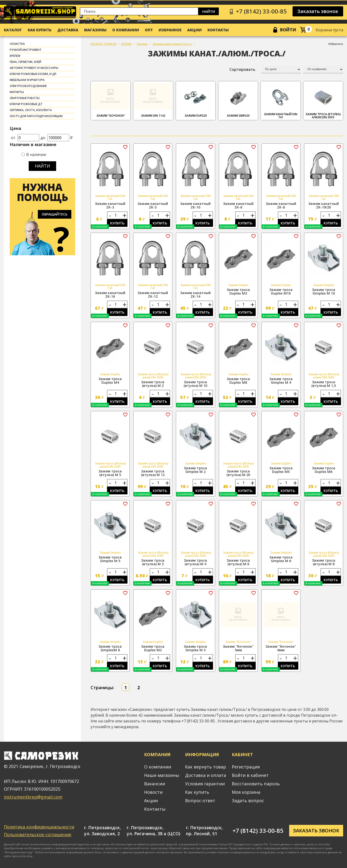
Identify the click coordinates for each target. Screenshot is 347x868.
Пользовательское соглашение (38, 834)
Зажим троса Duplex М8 (238, 381)
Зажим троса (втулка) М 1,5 (324, 384)
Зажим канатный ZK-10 (195, 205)
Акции (194, 30)
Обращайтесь (55, 214)
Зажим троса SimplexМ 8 (110, 648)
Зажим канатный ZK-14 (195, 295)
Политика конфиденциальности (39, 827)
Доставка (68, 30)
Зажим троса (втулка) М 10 (195, 384)
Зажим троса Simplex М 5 (110, 559)
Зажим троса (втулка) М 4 (195, 562)
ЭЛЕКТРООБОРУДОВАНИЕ (28, 86)
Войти (288, 30)
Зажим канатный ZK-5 (153, 205)
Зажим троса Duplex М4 (110, 381)
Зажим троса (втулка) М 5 (110, 473)
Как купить (40, 30)
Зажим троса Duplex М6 (324, 470)
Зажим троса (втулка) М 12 (153, 473)
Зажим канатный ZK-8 (281, 205)
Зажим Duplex (196, 100)
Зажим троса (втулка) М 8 (324, 562)
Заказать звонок (318, 11)
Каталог (13, 30)
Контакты (218, 30)
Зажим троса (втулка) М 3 (153, 562)
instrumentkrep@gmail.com (33, 797)
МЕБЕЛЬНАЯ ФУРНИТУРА (27, 80)
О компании (126, 30)
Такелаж (142, 44)
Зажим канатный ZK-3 (110, 205)
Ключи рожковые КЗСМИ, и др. (33, 74)
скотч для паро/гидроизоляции (36, 116)
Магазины (95, 30)
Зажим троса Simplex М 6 (281, 559)
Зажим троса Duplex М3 (238, 291)
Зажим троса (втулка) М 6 (238, 562)
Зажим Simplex (238, 100)
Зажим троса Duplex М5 (281, 470)
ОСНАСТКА (17, 44)
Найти (209, 11)
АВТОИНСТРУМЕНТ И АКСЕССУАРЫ (34, 68)
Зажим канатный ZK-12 (153, 295)
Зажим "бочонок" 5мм (238, 648)
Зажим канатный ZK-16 (110, 295)
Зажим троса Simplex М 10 (324, 291)
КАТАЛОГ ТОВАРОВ (103, 44)
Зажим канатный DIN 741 (280, 101)
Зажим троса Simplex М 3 (195, 648)
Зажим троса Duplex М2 (153, 648)
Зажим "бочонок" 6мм (281, 648)
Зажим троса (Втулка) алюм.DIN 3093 (323, 101)
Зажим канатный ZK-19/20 (324, 205)
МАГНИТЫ (17, 92)
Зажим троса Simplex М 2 (195, 470)
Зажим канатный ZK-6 (238, 205)
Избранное (170, 30)
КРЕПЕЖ (15, 56)
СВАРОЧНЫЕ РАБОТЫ (25, 98)
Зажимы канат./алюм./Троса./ (172, 44)
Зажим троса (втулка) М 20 (238, 473)
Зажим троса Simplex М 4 (281, 381)
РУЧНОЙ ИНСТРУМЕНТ (26, 50)
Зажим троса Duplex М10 (281, 291)
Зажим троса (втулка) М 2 (153, 384)
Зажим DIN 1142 (153, 100)
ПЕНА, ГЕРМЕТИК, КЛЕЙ (25, 62)
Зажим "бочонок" (111, 100)
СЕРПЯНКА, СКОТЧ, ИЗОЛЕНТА (31, 110)
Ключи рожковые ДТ (26, 104)
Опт (149, 30)
